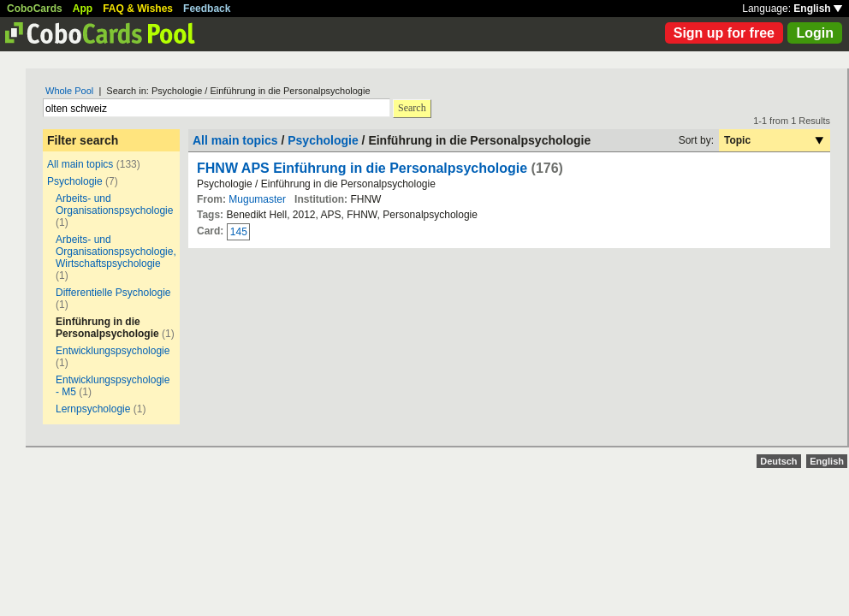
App (83, 9)
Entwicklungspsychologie (113, 351)
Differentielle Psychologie (113, 293)
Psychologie (75, 181)
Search (412, 108)
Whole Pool (69, 91)
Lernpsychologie (93, 409)
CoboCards (35, 9)
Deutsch (778, 461)
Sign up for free (724, 33)
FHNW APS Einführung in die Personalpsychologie (362, 168)
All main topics (80, 164)
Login (815, 33)
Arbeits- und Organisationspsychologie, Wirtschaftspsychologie (116, 252)
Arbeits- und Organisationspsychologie (114, 204)
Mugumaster (257, 199)
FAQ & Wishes (138, 9)
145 (239, 232)
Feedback (207, 9)
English (818, 9)
